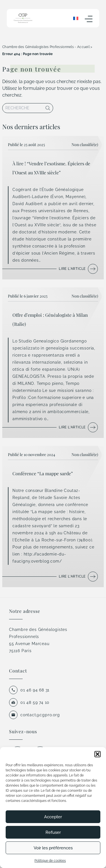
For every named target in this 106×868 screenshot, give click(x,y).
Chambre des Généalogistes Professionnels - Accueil (46, 47)
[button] (98, 754)
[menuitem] (76, 18)
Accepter (53, 817)
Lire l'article (72, 269)
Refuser (53, 832)
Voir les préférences (53, 848)
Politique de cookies (50, 861)
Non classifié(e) (85, 145)
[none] (76, 18)
